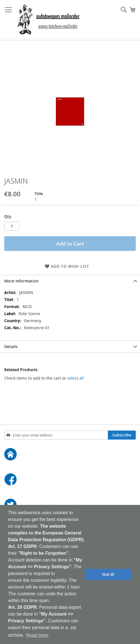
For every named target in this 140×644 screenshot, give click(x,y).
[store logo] (48, 20)
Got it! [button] (108, 574)
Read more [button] (37, 635)
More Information (21, 281)
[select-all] (76, 378)
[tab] (70, 281)
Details (11, 346)
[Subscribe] (122, 435)
